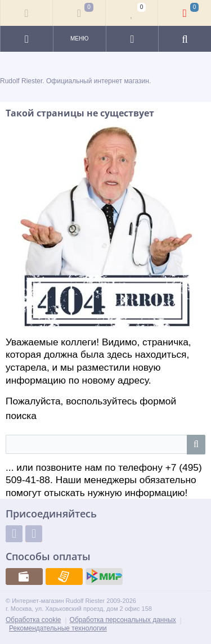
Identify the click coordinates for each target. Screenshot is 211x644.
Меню (79, 39)
